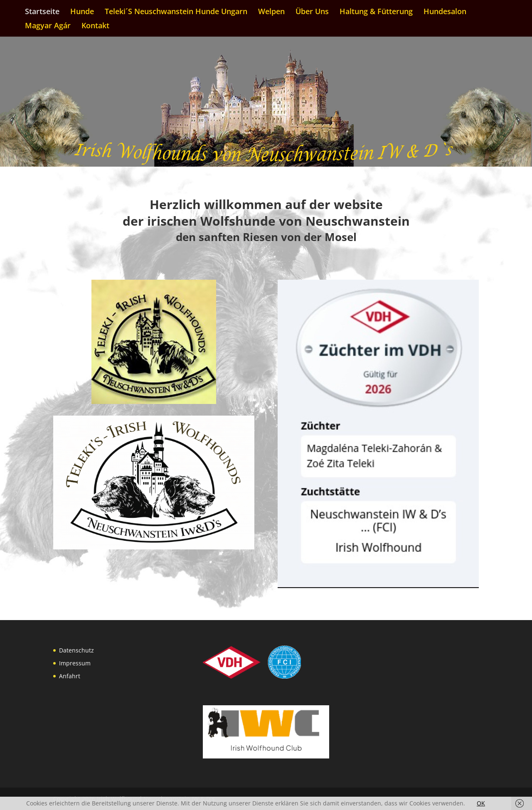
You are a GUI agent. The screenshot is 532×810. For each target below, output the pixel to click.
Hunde (82, 12)
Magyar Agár (48, 26)
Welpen (271, 12)
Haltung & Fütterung (376, 12)
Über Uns (312, 12)
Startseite (42, 12)
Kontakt (95, 26)
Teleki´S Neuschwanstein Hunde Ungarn (176, 12)
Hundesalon (445, 12)
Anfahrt (70, 676)
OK (481, 803)
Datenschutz (76, 650)
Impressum (75, 663)
